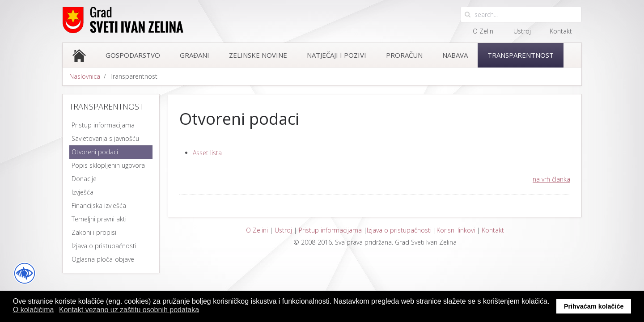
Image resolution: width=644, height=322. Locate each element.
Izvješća (83, 192)
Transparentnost (521, 55)
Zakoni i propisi (94, 232)
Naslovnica (85, 76)
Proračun (404, 55)
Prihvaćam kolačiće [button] (594, 306)
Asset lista (207, 153)
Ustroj (522, 31)
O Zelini (484, 31)
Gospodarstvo (133, 55)
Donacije (84, 179)
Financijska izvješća (99, 205)
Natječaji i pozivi (337, 55)
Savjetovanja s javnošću (105, 138)
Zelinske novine (258, 55)
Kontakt (561, 31)
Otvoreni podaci (95, 152)
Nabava (455, 55)
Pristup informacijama (330, 230)
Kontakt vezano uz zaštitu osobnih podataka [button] (129, 310)
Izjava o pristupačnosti (399, 230)
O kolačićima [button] (34, 310)
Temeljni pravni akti (99, 219)
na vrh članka (551, 179)
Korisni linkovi (456, 230)
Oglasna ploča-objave (103, 259)
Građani (195, 55)
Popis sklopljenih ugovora (108, 165)
